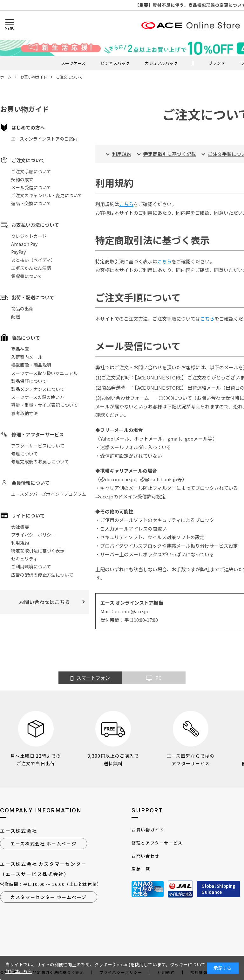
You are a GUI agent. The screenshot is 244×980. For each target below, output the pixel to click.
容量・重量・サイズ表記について (44, 405)
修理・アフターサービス (38, 434)
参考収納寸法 (24, 413)
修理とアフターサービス (157, 843)
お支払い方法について (35, 225)
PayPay (18, 252)
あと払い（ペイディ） (33, 260)
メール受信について (31, 187)
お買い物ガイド (148, 830)
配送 (16, 316)
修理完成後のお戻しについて (40, 462)
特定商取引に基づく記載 (169, 154)
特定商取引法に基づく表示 (38, 551)
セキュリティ (24, 559)
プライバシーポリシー (33, 535)
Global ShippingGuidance (218, 889)
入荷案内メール (27, 357)
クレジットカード (29, 236)
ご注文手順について (31, 171)
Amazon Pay (24, 244)
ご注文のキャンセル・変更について (47, 195)
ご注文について (28, 160)
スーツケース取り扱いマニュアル (44, 373)
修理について (24, 454)
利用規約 (20, 543)
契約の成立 (22, 179)
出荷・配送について (33, 297)
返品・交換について (31, 203)
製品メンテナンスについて (38, 389)
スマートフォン (90, 678)
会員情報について (30, 483)
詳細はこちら (19, 971)
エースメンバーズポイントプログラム (49, 494)
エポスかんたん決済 (31, 268)
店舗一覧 (141, 869)
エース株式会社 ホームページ (44, 844)
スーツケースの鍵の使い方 (38, 397)
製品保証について (29, 381)
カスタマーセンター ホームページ (49, 897)
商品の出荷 (22, 309)
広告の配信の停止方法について (42, 575)
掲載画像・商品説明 (31, 365)
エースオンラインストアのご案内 (44, 139)
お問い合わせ (145, 856)
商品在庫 (20, 349)
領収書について (27, 276)
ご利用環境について (31, 566)
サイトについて (28, 515)
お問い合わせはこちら (44, 602)
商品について (26, 338)
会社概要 (20, 527)
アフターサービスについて (38, 446)
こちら (126, 204)
